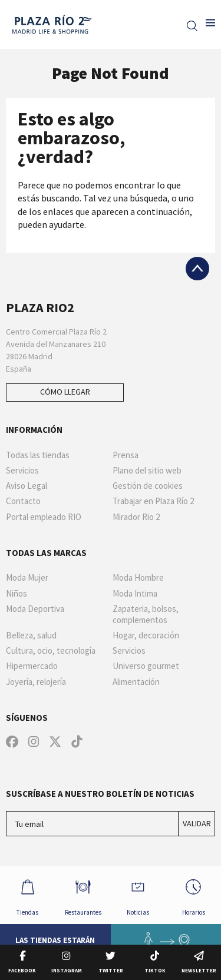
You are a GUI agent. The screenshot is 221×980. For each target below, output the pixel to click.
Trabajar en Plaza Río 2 (153, 501)
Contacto (23, 501)
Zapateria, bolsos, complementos (146, 615)
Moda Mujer (27, 578)
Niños (17, 594)
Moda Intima (135, 594)
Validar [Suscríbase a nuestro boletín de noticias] (197, 823)
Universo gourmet (146, 666)
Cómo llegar (65, 392)
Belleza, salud (31, 635)
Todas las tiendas (38, 455)
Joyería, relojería (36, 682)
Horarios (193, 894)
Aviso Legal (27, 486)
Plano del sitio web (147, 471)
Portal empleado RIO (44, 517)
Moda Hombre (138, 578)
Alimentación (136, 682)
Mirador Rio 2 (136, 517)
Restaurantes (83, 894)
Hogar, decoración (146, 635)
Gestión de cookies (148, 486)
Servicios (22, 471)
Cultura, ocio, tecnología (51, 651)
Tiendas (28, 894)
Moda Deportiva (35, 609)
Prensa (126, 455)
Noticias (138, 894)
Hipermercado (32, 666)
